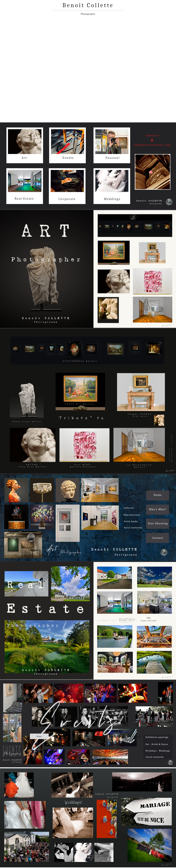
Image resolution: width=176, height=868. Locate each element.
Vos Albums (98, 736)
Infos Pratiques (117, 736)
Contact (137, 736)
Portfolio (78, 736)
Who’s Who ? (59, 736)
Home (39, 736)
